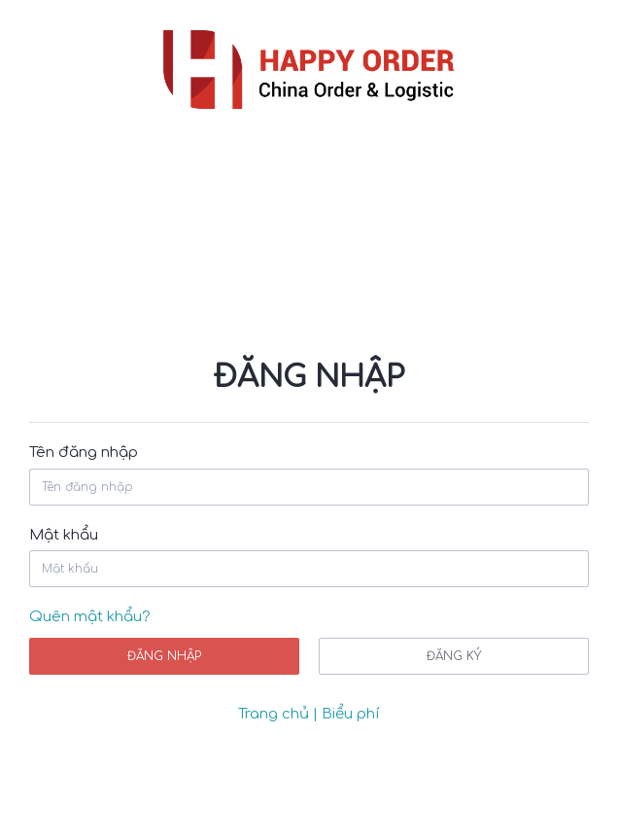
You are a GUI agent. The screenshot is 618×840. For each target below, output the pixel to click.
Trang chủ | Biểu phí (309, 714)
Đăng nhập (164, 656)
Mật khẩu (64, 535)
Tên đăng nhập (84, 453)
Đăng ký (454, 656)
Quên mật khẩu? (90, 617)
